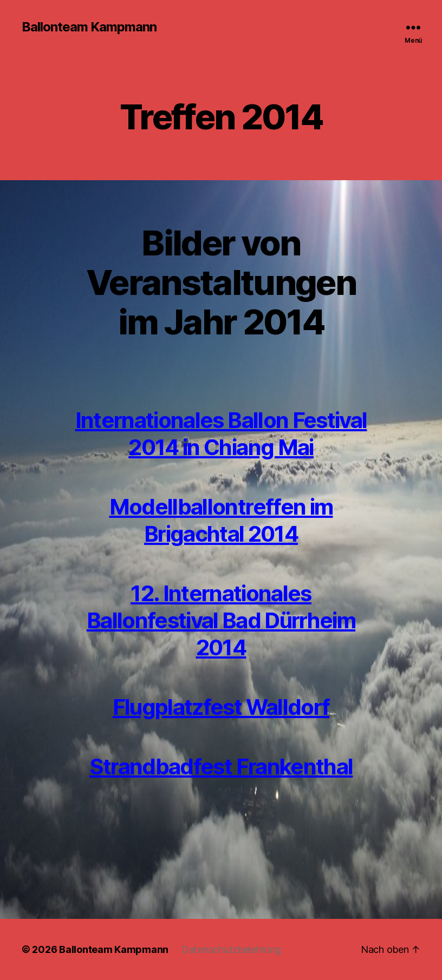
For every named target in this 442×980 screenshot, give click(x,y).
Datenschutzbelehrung (231, 949)
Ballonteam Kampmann (89, 27)
